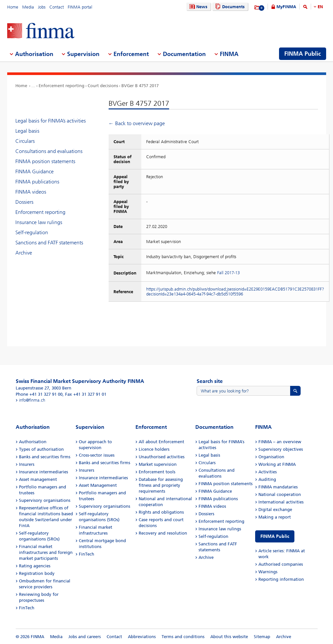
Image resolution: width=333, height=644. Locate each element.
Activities (268, 472)
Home (13, 7)
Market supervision (158, 464)
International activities (281, 502)
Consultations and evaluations (49, 151)
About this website (229, 637)
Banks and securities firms (45, 457)
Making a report (275, 517)
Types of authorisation (41, 449)
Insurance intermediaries (44, 472)
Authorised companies (281, 564)
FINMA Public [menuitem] (303, 54)
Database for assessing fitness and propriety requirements (161, 485)
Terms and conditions (183, 637)
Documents (229, 7)
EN (320, 7)
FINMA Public (275, 536)
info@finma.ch (32, 400)
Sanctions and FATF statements (49, 243)
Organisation (271, 457)
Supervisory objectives (281, 449)
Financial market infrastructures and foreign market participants (46, 552)
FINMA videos (31, 192)
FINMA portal (80, 7)
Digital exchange (275, 510)
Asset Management (98, 485)
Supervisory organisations (45, 500)
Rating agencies (35, 566)
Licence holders (154, 449)
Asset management (38, 479)
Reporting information (281, 579)
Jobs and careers (85, 637)
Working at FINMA (277, 464)
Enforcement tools (157, 472)
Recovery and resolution (163, 533)
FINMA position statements (45, 161)
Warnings (268, 572)
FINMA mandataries (278, 487)
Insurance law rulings (39, 222)
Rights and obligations (161, 512)
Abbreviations (142, 637)
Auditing (267, 479)
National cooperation (280, 494)
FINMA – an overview (280, 442)
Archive (24, 253)
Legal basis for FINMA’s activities (51, 121)
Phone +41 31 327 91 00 (39, 394)
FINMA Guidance (35, 171)
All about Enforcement (161, 442)
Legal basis (27, 131)
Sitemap (262, 637)
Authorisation (33, 442)
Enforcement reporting (61, 86)
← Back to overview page (137, 123)
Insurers (27, 464)
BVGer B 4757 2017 (140, 86)
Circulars (25, 141)
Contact (57, 7)
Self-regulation (32, 232)
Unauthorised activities (162, 457)
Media (28, 7)
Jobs (42, 7)
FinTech (27, 608)
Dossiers (24, 202)
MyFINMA (286, 7)
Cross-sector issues (97, 455)
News (198, 7)
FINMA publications (37, 182)
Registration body (37, 573)
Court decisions (103, 86)
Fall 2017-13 (228, 273)
